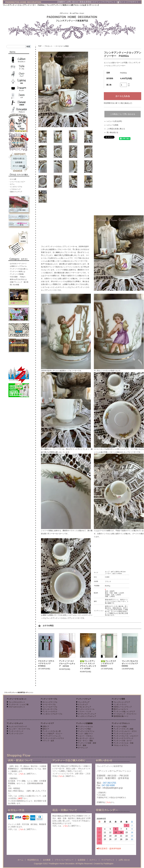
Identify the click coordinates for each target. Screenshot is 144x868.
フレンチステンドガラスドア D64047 (108, 663)
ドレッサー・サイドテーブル (19, 729)
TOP (40, 46)
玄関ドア (46, 727)
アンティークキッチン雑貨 (123, 729)
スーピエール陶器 (62, 46)
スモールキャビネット (17, 707)
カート (121, 2)
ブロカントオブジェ (121, 745)
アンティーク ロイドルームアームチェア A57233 (67, 664)
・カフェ (11, 184)
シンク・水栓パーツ (85, 734)
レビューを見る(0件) (114, 121)
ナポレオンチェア (84, 707)
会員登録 (81, 860)
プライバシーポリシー (64, 860)
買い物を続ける (112, 132)
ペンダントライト (120, 704)
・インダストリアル (15, 187)
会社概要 (47, 860)
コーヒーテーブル (49, 704)
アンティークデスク (50, 712)
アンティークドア (47, 723)
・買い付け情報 (14, 285)
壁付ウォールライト (121, 709)
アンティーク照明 (118, 699)
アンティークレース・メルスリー (126, 736)
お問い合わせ (72, 2)
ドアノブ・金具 (48, 741)
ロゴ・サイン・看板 (85, 741)
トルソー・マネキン (85, 736)
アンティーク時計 (84, 729)
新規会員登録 (85, 2)
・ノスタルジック (15, 189)
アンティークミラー (16, 734)
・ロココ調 (12, 179)
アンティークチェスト (15, 723)
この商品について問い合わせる (123, 114)
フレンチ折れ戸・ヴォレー (52, 734)
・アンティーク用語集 (16, 274)
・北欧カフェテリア (15, 192)
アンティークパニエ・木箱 (123, 743)
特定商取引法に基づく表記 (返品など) (118, 103)
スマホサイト (133, 2)
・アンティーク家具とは (17, 271)
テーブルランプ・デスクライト (125, 714)
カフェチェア (83, 704)
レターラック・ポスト (86, 738)
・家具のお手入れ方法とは (18, 279)
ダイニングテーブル (50, 702)
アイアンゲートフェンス (52, 736)
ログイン (97, 2)
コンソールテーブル (50, 707)
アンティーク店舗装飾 (84, 723)
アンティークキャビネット (17, 699)
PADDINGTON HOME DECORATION (23, 2)
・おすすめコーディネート (18, 264)
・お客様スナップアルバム (18, 266)
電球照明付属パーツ (121, 716)
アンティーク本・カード (123, 741)
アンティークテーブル (49, 699)
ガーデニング (83, 748)
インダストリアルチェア (87, 716)
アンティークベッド (16, 731)
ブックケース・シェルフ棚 (18, 704)
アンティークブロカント (121, 723)
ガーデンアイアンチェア (87, 714)
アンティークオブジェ (86, 731)
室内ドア (46, 729)
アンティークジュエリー (123, 734)
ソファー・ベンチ (84, 712)
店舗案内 (61, 2)
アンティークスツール (86, 709)
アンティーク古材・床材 (87, 743)
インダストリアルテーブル (52, 714)
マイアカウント (109, 2)
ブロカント (48, 46)
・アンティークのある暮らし (18, 269)
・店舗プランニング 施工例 (18, 282)
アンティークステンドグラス (53, 738)
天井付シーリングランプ (123, 707)
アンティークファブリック (123, 738)
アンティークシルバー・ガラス (125, 731)
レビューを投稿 (112, 125)
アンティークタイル (85, 727)
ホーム (20, 860)
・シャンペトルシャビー (17, 182)
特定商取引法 (33, 860)
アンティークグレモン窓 (52, 731)
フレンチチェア (84, 702)
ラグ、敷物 (82, 745)
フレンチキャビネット (17, 702)
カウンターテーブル (50, 709)
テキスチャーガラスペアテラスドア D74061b (46, 663)
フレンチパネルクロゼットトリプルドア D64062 (131, 663)
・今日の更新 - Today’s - (17, 277)
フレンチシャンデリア (122, 702)
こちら (21, 774)
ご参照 (19, 798)
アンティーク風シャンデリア (124, 712)
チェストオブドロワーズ (18, 727)
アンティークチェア (83, 699)
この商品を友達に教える (116, 129)
